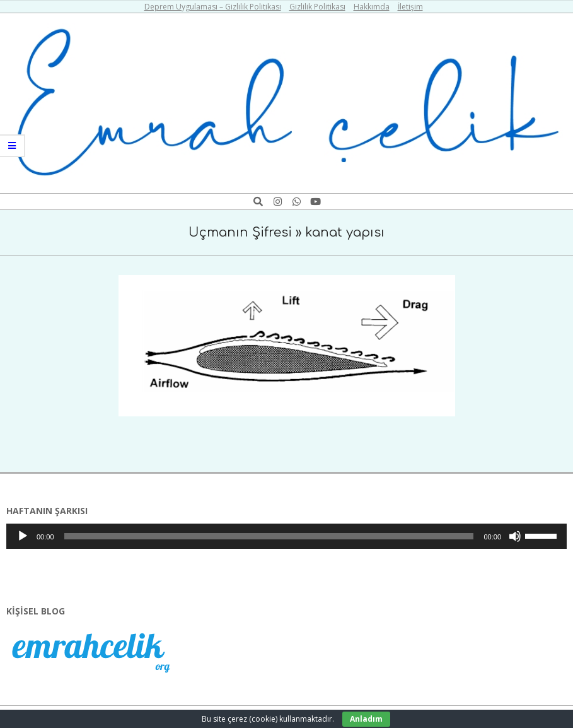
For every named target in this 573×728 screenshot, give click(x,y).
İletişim (410, 7)
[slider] (269, 536)
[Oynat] (23, 536)
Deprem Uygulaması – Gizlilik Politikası (213, 7)
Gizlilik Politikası (317, 7)
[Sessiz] (515, 536)
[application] (286, 536)
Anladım (366, 719)
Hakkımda (372, 7)
